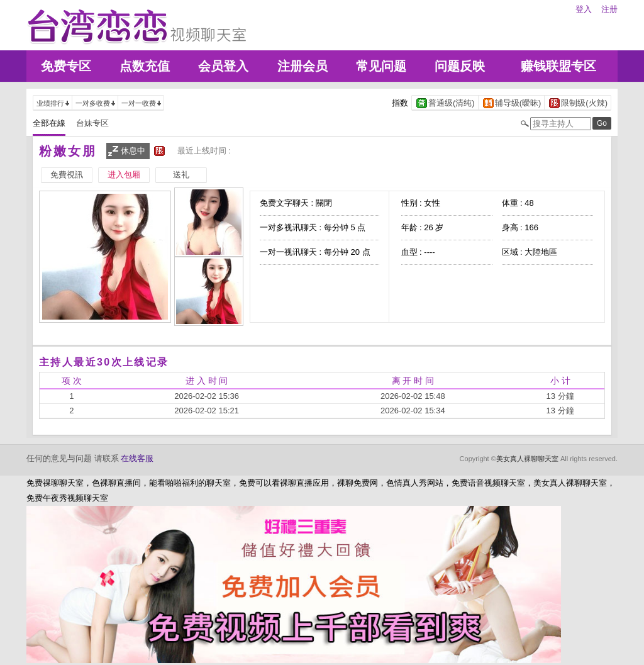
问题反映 (460, 66)
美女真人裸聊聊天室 (527, 459)
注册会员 (303, 66)
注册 (609, 9)
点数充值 (145, 66)
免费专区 (66, 66)
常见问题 (381, 66)
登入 (584, 9)
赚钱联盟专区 (558, 66)
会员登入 (223, 66)
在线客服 (137, 458)
